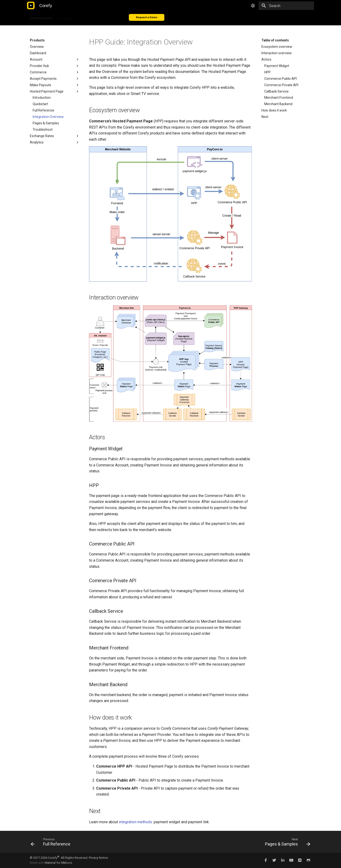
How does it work (274, 110)
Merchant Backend (278, 104)
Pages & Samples (46, 123)
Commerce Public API (280, 79)
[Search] (286, 6)
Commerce (55, 72)
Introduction (42, 98)
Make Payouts (55, 85)
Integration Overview (48, 117)
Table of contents (275, 40)
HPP (267, 72)
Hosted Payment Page (55, 91)
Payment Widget (277, 66)
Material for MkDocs (58, 863)
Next (265, 117)
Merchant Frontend (279, 98)
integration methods (135, 822)
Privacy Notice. (99, 858)
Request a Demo (147, 17)
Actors (266, 59)
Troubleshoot (43, 130)
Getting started (41, 17)
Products (65, 17)
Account (55, 59)
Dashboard (38, 53)
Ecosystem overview (277, 47)
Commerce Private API (281, 85)
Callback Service (276, 91)
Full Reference (43, 110)
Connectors (109, 17)
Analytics (55, 142)
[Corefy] (31, 6)
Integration (86, 17)
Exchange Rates (55, 136)
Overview (37, 47)
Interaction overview (277, 53)
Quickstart (40, 104)
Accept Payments (55, 79)
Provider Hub (55, 66)
